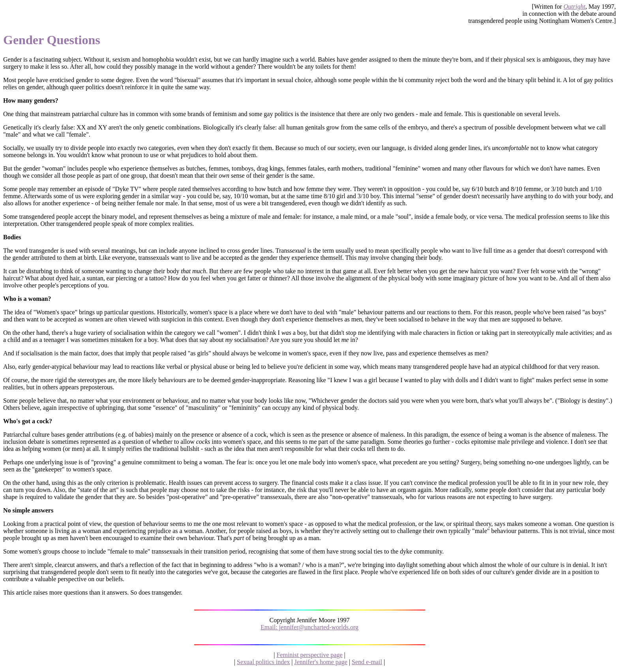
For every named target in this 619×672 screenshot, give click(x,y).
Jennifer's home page (321, 662)
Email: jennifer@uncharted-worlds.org (309, 627)
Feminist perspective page (309, 655)
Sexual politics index (263, 662)
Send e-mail (367, 662)
